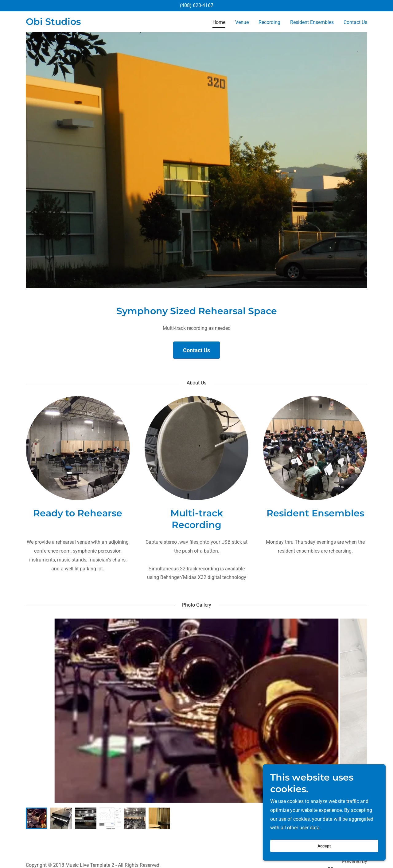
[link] (53, 23)
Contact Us (196, 350)
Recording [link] (269, 22)
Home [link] (219, 22)
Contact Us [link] (355, 22)
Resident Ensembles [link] (312, 22)
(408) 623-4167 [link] (197, 5)
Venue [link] (242, 22)
